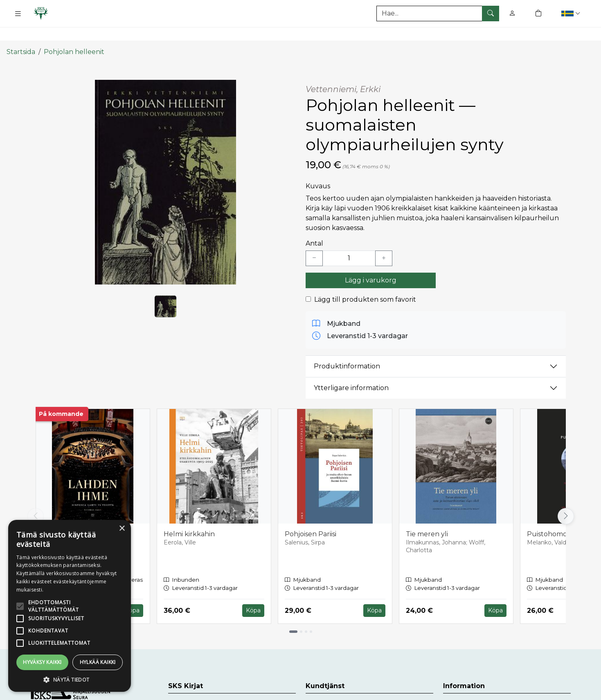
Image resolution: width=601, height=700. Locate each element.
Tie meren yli (427, 516)
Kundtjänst (324, 687)
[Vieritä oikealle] (566, 498)
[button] (572, 13)
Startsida (21, 34)
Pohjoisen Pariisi (311, 516)
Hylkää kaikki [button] (98, 662)
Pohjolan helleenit (74, 34)
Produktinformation (347, 348)
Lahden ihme (64, 516)
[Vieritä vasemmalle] (36, 498)
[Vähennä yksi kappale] (314, 240)
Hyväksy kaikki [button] (42, 662)
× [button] (122, 529)
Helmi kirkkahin (189, 516)
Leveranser (461, 687)
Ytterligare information (351, 370)
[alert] (70, 606)
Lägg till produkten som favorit (365, 281)
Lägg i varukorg (371, 262)
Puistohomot (548, 516)
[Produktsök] (438, 14)
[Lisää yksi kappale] (384, 240)
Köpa (132, 592)
